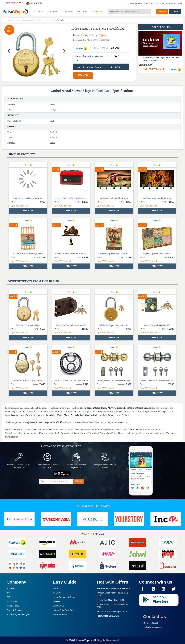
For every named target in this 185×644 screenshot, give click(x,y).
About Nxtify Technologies (18, 614)
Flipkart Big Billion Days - (111, 600)
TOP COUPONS (82, 12)
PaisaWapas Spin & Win (108, 616)
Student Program (60, 614)
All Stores (57, 593)
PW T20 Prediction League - (112, 612)
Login (175, 12)
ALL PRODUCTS (38, 12)
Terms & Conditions (15, 610)
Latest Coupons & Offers (64, 597)
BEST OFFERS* (97, 12)
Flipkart (103, 35)
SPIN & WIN (34, 3)
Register (162, 12)
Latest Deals (58, 606)
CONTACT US (163, 4)
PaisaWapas (84, 640)
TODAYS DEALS (67, 12)
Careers (56, 601)
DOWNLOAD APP (176, 4)
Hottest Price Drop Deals (64, 610)
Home (55, 588)
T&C (77, 61)
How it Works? (13, 601)
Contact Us (155, 617)
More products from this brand (34, 281)
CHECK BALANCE (136, 4)
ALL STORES (53, 12)
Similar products (22, 154)
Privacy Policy (13, 606)
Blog (9, 593)
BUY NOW (83, 75)
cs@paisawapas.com (153, 627)
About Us (11, 588)
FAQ (9, 597)
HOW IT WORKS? (150, 4)
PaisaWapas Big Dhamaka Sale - (114, 588)
